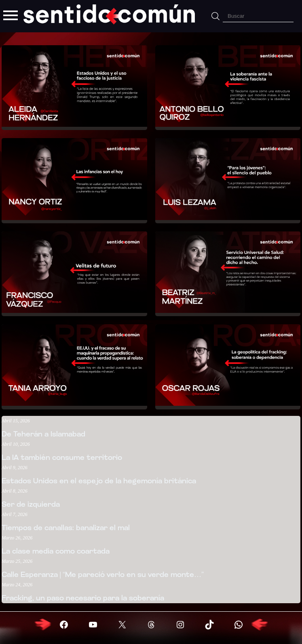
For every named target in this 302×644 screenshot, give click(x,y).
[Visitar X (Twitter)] (122, 625)
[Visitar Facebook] (64, 625)
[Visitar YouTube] (93, 625)
